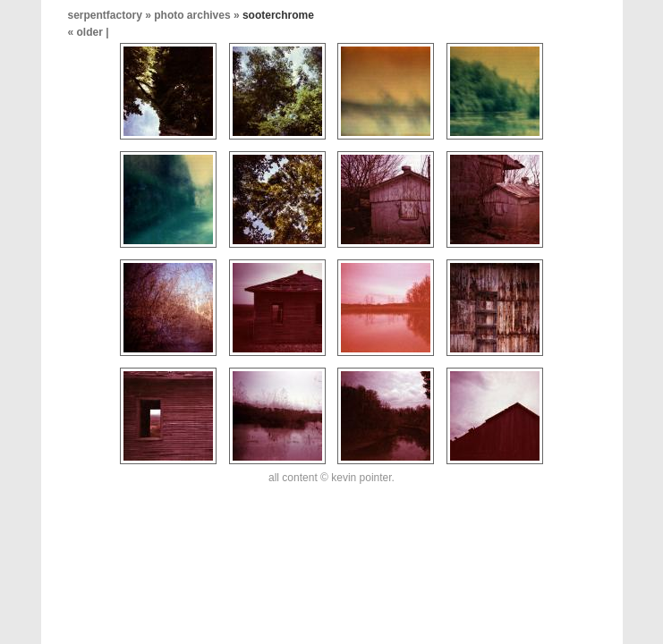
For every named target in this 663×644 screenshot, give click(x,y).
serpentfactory (105, 15)
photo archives (192, 15)
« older (87, 32)
